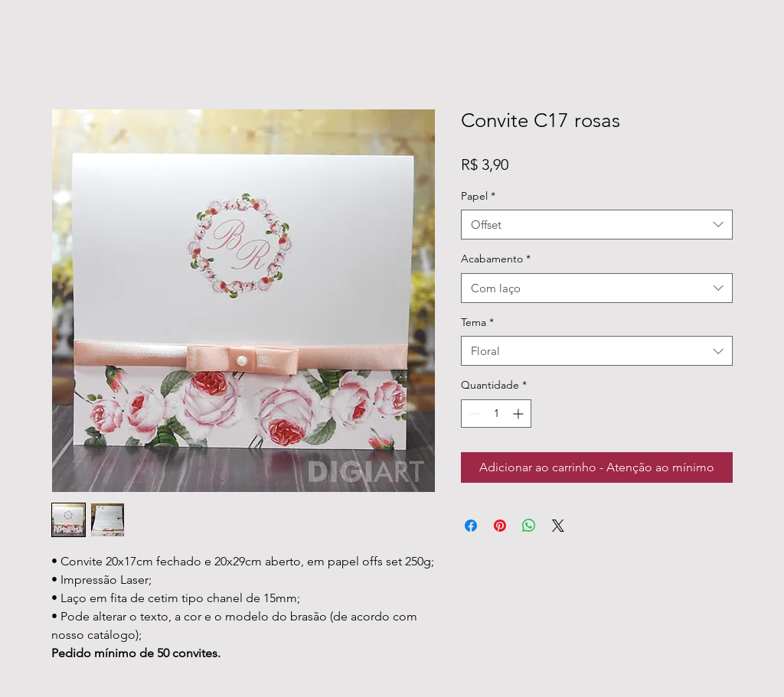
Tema (477, 322)
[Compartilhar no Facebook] (471, 526)
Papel (478, 196)
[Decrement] (473, 414)
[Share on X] (558, 526)
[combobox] (597, 225)
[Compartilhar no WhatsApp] (529, 526)
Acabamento (496, 259)
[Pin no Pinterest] (500, 526)
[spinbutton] (496, 414)
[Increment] (519, 414)
